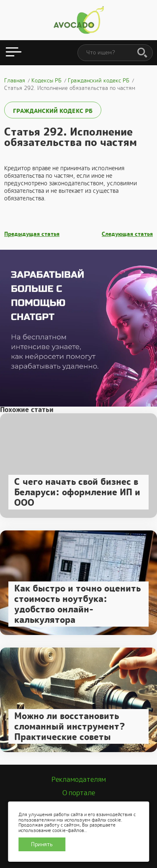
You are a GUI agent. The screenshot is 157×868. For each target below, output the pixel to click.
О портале (79, 793)
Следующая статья (127, 234)
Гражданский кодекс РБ (53, 111)
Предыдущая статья (32, 234)
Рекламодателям (79, 780)
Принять (42, 844)
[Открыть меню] (14, 53)
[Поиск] (142, 53)
